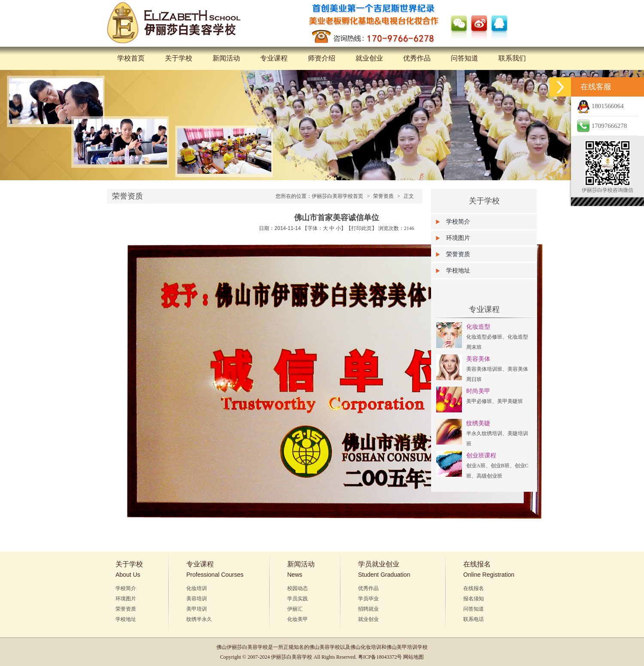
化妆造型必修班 (484, 337)
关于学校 (179, 58)
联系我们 (512, 58)
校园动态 (298, 588)
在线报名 (474, 588)
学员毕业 (368, 599)
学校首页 (131, 58)
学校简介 (458, 222)
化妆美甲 (298, 619)
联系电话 (474, 619)
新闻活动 (226, 58)
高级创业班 (489, 476)
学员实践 (298, 599)
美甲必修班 (479, 401)
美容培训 (197, 599)
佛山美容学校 (325, 647)
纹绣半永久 (199, 619)
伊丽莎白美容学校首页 (337, 196)
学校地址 (458, 271)
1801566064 (600, 106)
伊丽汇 (295, 609)
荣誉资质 (383, 196)
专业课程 (274, 58)
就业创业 (369, 58)
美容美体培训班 (484, 369)
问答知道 (465, 58)
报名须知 (474, 599)
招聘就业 (368, 609)
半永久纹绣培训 (484, 433)
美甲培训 (197, 609)
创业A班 (476, 466)
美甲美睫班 (510, 401)
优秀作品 (417, 58)
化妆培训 (197, 588)
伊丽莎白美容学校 (247, 647)
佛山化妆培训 (366, 647)
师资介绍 (322, 58)
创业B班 (500, 466)
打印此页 (361, 228)
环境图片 (458, 238)
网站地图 (413, 657)
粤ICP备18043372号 (380, 657)
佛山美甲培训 (402, 647)
